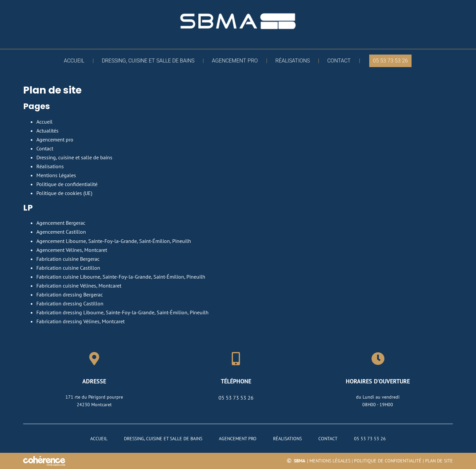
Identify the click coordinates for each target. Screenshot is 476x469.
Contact (45, 148)
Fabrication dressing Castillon (70, 303)
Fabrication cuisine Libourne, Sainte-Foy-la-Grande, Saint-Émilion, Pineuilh (121, 277)
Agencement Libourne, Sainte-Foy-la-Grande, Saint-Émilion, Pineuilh (114, 241)
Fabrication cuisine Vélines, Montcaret (79, 286)
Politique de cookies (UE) (64, 193)
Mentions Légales (56, 175)
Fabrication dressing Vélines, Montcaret (80, 321)
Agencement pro (55, 139)
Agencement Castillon (61, 232)
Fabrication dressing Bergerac (70, 294)
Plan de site (439, 461)
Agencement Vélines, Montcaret (72, 250)
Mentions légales (330, 461)
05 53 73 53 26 (236, 398)
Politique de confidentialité (67, 184)
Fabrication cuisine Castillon (68, 268)
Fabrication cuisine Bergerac (68, 259)
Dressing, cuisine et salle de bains (74, 157)
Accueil (44, 122)
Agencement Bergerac (61, 223)
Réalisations (50, 166)
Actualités (47, 131)
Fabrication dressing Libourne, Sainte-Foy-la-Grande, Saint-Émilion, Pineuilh (122, 312)
